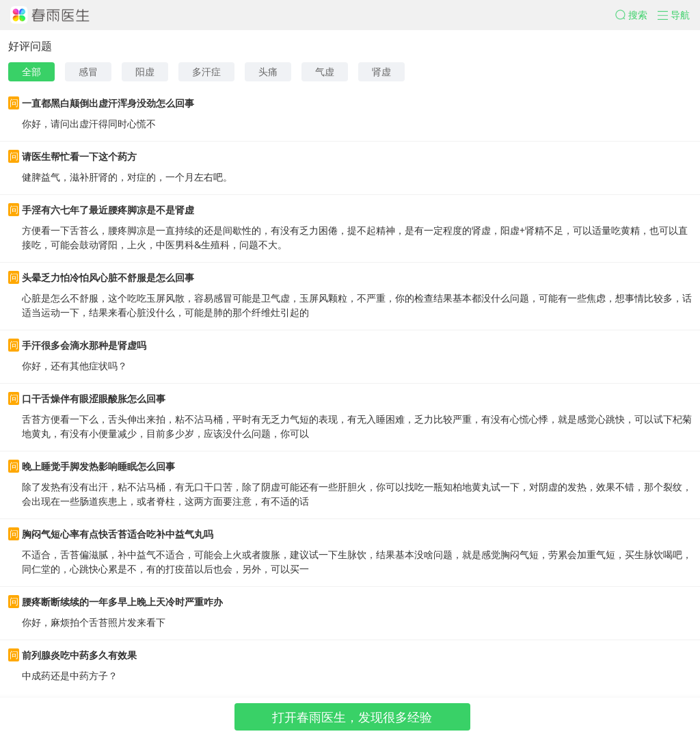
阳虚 (145, 71)
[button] (636, 15)
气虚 (325, 71)
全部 (31, 71)
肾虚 (381, 71)
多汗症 (206, 71)
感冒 (88, 71)
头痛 (268, 71)
